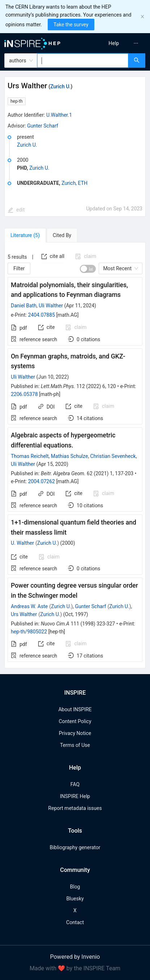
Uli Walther (51, 306)
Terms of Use (75, 745)
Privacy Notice (75, 733)
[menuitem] (114, 43)
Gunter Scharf (43, 126)
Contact (75, 922)
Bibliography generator (75, 847)
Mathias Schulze (70, 456)
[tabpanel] (75, 455)
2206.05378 (24, 394)
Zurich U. (60, 86)
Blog (75, 887)
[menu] (114, 43)
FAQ (75, 784)
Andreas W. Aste (29, 606)
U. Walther (22, 543)
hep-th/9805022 (29, 632)
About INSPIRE (75, 709)
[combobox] (83, 61)
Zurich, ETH (74, 183)
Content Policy (75, 721)
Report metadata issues (75, 808)
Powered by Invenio (75, 957)
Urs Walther (24, 614)
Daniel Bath (24, 306)
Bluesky (75, 899)
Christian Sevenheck (113, 456)
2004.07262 (41, 481)
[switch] (88, 269)
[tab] (25, 235)
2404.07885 (41, 315)
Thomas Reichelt (30, 456)
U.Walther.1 (59, 115)
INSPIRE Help (75, 796)
